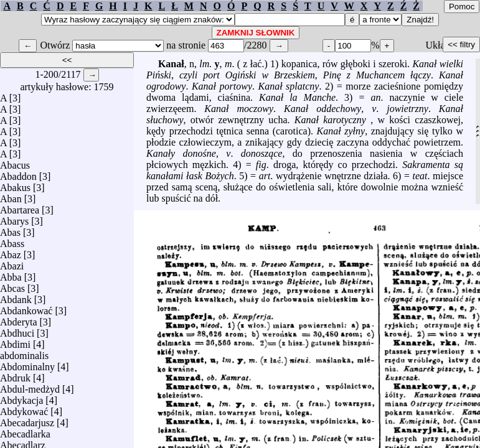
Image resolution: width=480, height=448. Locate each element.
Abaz (11, 252)
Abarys (14, 218)
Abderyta (19, 319)
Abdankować (26, 308)
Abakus (15, 184)
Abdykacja (21, 397)
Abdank (16, 296)
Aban (11, 196)
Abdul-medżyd (30, 386)
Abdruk (15, 375)
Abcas (12, 285)
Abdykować (24, 408)
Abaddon (18, 173)
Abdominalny (27, 364)
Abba (11, 274)
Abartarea (20, 207)
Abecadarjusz (27, 420)
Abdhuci (17, 330)
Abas (10, 229)
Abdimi (15, 341)
